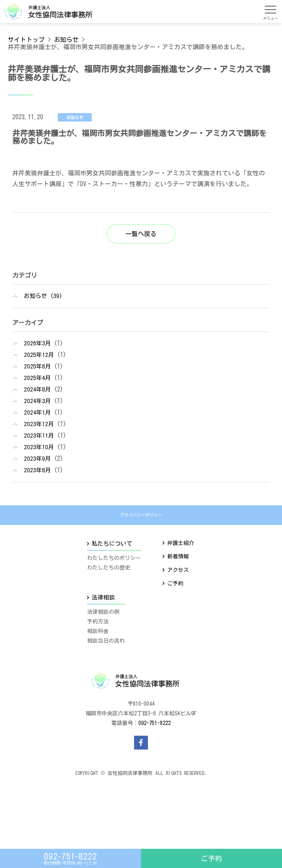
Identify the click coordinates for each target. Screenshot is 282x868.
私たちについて (112, 544)
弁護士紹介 (181, 543)
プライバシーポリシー (141, 515)
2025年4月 (37, 378)
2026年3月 (37, 343)
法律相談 (103, 597)
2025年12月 (39, 355)
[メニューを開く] (270, 10)
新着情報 (178, 556)
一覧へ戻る (141, 234)
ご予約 (211, 858)
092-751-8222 (154, 723)
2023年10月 (39, 447)
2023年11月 (39, 436)
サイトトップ (26, 40)
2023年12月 (39, 424)
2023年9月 (37, 459)
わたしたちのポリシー (114, 558)
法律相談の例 (103, 612)
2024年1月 (37, 412)
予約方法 (98, 621)
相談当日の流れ (106, 641)
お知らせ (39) (43, 296)
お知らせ (66, 40)
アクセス (178, 570)
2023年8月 (37, 470)
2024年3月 (37, 401)
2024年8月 (37, 389)
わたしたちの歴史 (109, 568)
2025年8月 (37, 366)
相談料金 (98, 631)
